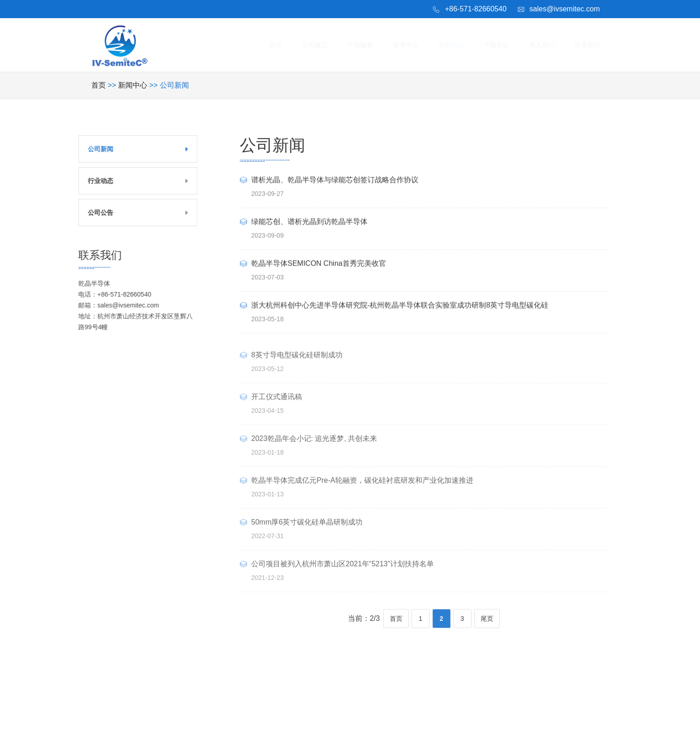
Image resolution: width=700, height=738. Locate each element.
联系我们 (589, 45)
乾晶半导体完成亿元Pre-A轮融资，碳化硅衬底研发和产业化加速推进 (362, 490)
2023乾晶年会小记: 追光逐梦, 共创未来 (314, 448)
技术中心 (417, 45)
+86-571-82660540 (476, 9)
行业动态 (89, 181)
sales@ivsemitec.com (565, 9)
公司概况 (331, 45)
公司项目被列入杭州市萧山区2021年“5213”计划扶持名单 (343, 574)
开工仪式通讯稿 (277, 407)
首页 (295, 45)
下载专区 (503, 45)
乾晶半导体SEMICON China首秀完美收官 (319, 265)
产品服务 (374, 45)
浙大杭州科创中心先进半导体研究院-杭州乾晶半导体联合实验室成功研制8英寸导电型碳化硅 (400, 307)
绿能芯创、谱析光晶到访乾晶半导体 (309, 223)
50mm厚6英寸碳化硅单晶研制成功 (307, 532)
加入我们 (546, 45)
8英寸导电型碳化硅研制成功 (297, 365)
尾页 (487, 619)
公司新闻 (89, 149)
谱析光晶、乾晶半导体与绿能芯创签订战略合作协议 (335, 181)
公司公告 (89, 213)
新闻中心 (460, 45)
